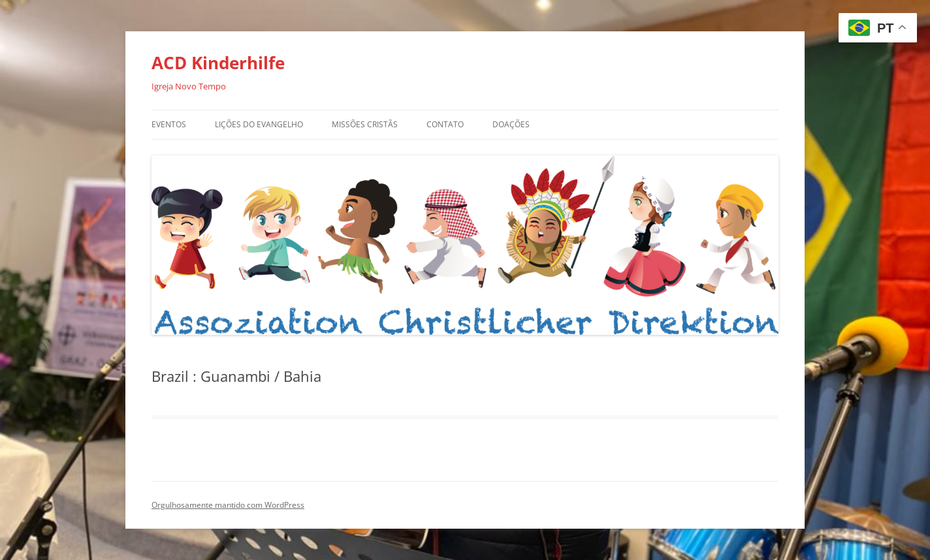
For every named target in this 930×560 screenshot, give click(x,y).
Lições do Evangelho (259, 124)
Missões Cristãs (365, 124)
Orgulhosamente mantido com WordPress (228, 505)
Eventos (169, 124)
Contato (445, 124)
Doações (511, 124)
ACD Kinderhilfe (218, 63)
